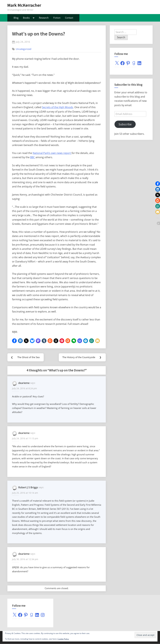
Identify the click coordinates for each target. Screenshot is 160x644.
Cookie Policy (63, 639)
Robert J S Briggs (28, 488)
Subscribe (125, 124)
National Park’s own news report (52, 153)
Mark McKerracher (24, 5)
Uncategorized (24, 49)
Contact (69, 18)
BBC (32, 157)
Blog (16, 18)
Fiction (57, 18)
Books (26, 18)
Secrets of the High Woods (57, 107)
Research (44, 18)
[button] (14, 341)
